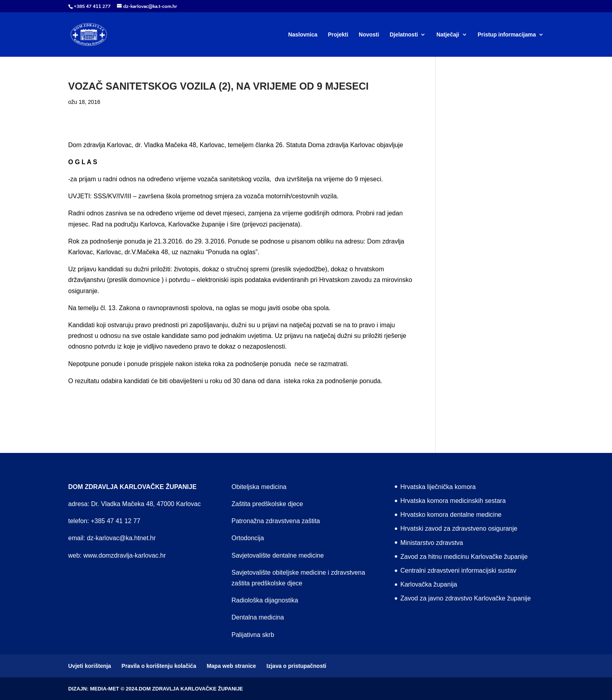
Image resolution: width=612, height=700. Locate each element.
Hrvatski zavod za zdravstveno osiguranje (459, 528)
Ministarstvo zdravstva (432, 543)
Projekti (338, 35)
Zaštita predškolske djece (267, 504)
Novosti (369, 35)
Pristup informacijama (507, 35)
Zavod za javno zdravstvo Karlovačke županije (466, 598)
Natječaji (448, 35)
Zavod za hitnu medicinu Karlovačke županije (464, 557)
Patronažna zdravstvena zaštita (276, 521)
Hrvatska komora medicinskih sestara (453, 501)
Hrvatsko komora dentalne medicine (451, 515)
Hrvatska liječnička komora (438, 487)
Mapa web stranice (231, 666)
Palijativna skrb (253, 635)
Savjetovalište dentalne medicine (278, 555)
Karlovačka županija (429, 584)
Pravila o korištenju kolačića (159, 666)
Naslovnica (303, 35)
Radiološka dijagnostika (265, 600)
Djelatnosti (404, 35)
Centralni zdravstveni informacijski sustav (458, 571)
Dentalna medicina (258, 617)
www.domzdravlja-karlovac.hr (124, 555)
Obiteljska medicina (259, 487)
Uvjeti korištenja (90, 666)
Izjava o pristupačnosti (296, 666)
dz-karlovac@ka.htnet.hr (121, 538)
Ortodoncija (248, 538)
